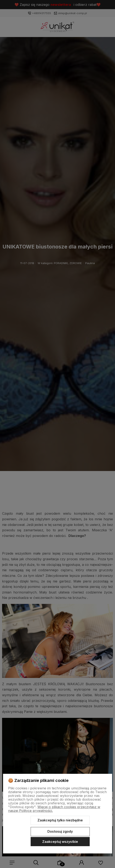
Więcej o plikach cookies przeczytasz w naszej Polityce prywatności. (54, 809)
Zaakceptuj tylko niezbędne (60, 820)
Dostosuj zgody (60, 831)
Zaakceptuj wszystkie (60, 842)
